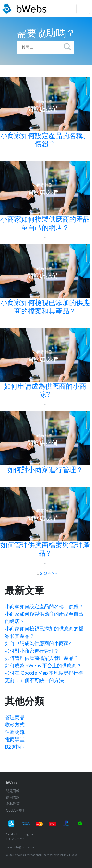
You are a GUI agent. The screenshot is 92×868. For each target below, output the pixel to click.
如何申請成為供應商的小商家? (38, 643)
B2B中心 (14, 747)
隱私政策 (13, 804)
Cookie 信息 (15, 810)
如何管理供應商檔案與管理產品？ (42, 658)
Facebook (12, 834)
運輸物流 (15, 732)
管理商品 (15, 717)
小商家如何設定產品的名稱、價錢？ (44, 606)
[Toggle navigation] (83, 9)
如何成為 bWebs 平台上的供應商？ (43, 665)
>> (54, 573)
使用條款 (13, 797)
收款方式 (15, 724)
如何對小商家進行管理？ (32, 651)
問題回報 (13, 791)
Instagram (27, 834)
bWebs (12, 782)
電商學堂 (15, 739)
